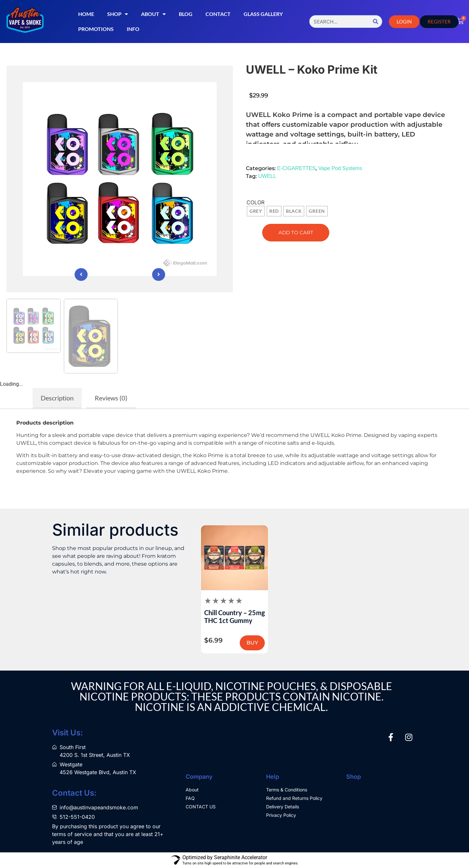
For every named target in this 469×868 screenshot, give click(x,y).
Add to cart (296, 232)
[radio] (256, 211)
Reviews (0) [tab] (111, 398)
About (153, 14)
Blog (186, 14)
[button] (262, 154)
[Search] (376, 22)
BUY (252, 643)
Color (256, 202)
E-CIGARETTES (296, 168)
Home (86, 14)
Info (133, 29)
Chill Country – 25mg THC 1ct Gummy (234, 616)
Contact (218, 14)
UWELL (267, 176)
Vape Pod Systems (340, 168)
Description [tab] (57, 398)
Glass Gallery (263, 14)
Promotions (96, 29)
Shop (118, 14)
